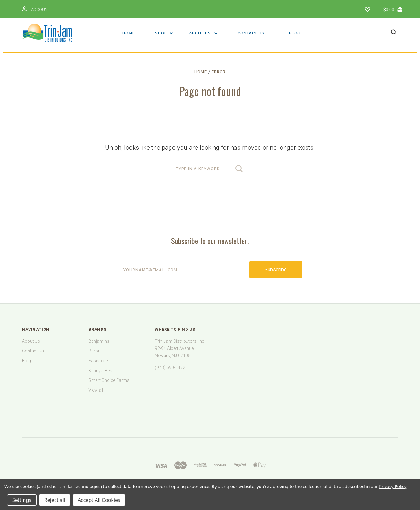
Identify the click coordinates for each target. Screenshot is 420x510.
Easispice (98, 361)
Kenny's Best (101, 371)
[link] (210, 408)
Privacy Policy (393, 486)
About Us (203, 33)
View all (96, 390)
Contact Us (251, 33)
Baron (94, 351)
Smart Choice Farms (109, 380)
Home (129, 33)
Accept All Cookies (99, 500)
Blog (295, 33)
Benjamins (99, 341)
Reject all (55, 500)
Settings (22, 500)
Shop (164, 33)
